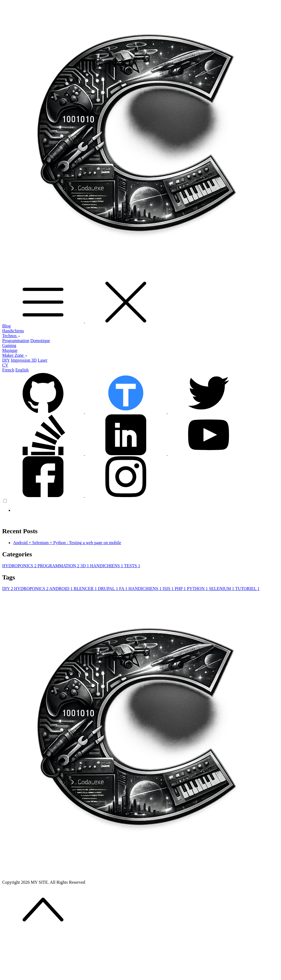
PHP (181, 589)
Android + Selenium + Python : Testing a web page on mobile (67, 543)
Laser (43, 360)
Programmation (16, 341)
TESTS (132, 566)
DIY (6, 360)
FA (124, 589)
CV (5, 365)
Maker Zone (15, 355)
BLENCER (86, 589)
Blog (6, 326)
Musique (10, 350)
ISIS (169, 589)
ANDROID (62, 589)
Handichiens (13, 331)
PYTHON (198, 589)
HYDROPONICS (20, 566)
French (8, 370)
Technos (11, 336)
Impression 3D (24, 360)
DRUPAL (108, 589)
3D (85, 566)
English (22, 370)
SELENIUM (222, 589)
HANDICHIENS (107, 566)
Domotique (40, 341)
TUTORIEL (247, 589)
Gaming (9, 345)
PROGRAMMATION (59, 566)
